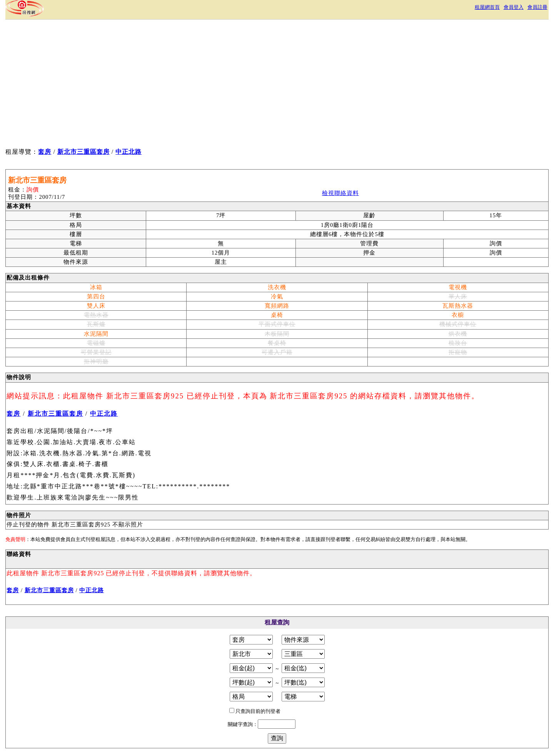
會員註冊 (537, 7)
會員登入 (514, 7)
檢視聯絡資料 (340, 193)
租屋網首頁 (487, 7)
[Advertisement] (147, 85)
